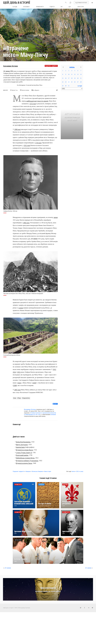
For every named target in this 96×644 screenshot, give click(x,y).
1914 (14, 372)
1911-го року (80, 471)
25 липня (88, 568)
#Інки (15, 398)
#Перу (19, 398)
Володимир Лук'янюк (11, 66)
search (66, 3)
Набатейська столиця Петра (25, 458)
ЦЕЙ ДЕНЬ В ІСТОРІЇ (16, 3)
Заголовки (27, 7)
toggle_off (92, 3)
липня (56, 217)
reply (57, 90)
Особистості (18, 484)
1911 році (27, 145)
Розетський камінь (22, 455)
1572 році (33, 104)
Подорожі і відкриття (51, 66)
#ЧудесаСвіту (26, 398)
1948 (15, 385)
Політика (65, 484)
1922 (19, 383)
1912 (54, 369)
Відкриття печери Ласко (24, 463)
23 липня (8, 568)
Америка (28, 471)
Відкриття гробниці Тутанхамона (27, 461)
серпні (21, 308)
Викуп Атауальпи (22, 444)
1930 (34, 383)
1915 (19, 372)
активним (53, 415)
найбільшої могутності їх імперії (37, 101)
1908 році (17, 129)
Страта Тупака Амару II (24, 453)
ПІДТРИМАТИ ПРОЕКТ (81, 3)
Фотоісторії (18, 540)
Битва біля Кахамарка (23, 442)
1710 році (38, 143)
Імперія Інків (20, 447)
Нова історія (48, 471)
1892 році (26, 223)
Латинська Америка (37, 471)
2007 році (17, 390)
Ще (70, 7)
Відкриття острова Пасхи (24, 450)
